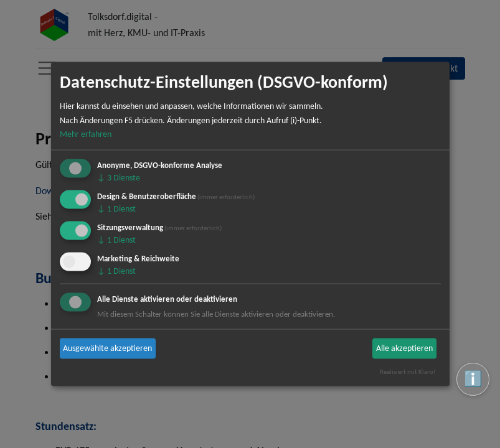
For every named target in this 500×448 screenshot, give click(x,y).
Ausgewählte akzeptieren (107, 348)
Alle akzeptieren (404, 348)
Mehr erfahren (86, 134)
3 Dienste (119, 178)
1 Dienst (116, 209)
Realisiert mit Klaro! (408, 371)
